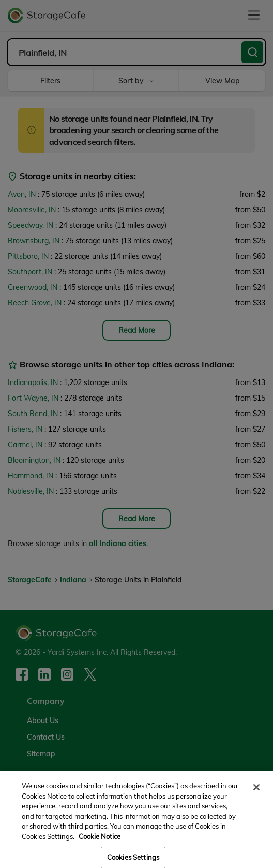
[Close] (256, 793)
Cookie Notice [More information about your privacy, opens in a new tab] (100, 842)
